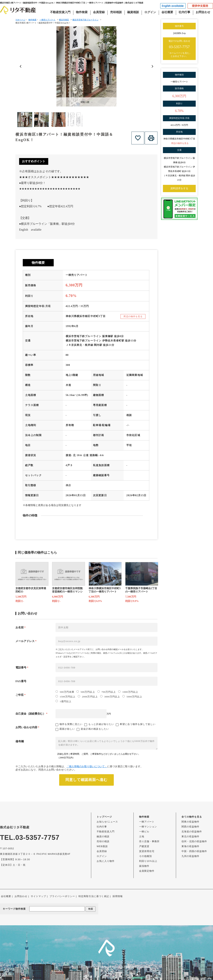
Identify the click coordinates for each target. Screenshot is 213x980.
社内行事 (184, 12)
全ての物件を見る (192, 817)
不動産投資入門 (60, 12)
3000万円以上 (110, 697)
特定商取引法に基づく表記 (94, 896)
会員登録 (99, 12)
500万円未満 (65, 692)
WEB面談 (102, 846)
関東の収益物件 (190, 822)
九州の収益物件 (190, 856)
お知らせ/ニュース (107, 822)
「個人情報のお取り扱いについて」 (87, 766)
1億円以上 (63, 701)
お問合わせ (203, 12)
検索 (91, 909)
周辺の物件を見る (133, 316)
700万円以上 (107, 692)
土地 (142, 836)
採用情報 (118, 896)
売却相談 (116, 12)
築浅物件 (144, 866)
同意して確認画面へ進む (86, 780)
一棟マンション (148, 827)
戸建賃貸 (144, 846)
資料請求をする (179, 188)
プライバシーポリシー (62, 896)
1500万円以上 (65, 697)
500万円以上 (86, 692)
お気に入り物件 (106, 861)
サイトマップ (38, 896)
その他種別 (145, 856)
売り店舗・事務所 (149, 841)
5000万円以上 (132, 697)
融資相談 (133, 12)
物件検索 (82, 12)
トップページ (104, 817)
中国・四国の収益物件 (194, 851)
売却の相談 (103, 841)
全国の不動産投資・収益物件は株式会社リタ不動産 (103, 967)
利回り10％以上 (148, 861)
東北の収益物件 (190, 836)
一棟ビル (144, 832)
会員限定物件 (147, 871)
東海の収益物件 (190, 846)
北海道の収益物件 (192, 832)
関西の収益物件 (190, 827)
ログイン (150, 12)
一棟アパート (147, 822)
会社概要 (167, 12)
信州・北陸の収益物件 (194, 841)
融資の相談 (103, 836)
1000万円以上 (128, 692)
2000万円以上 (88, 697)
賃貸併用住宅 (147, 851)
